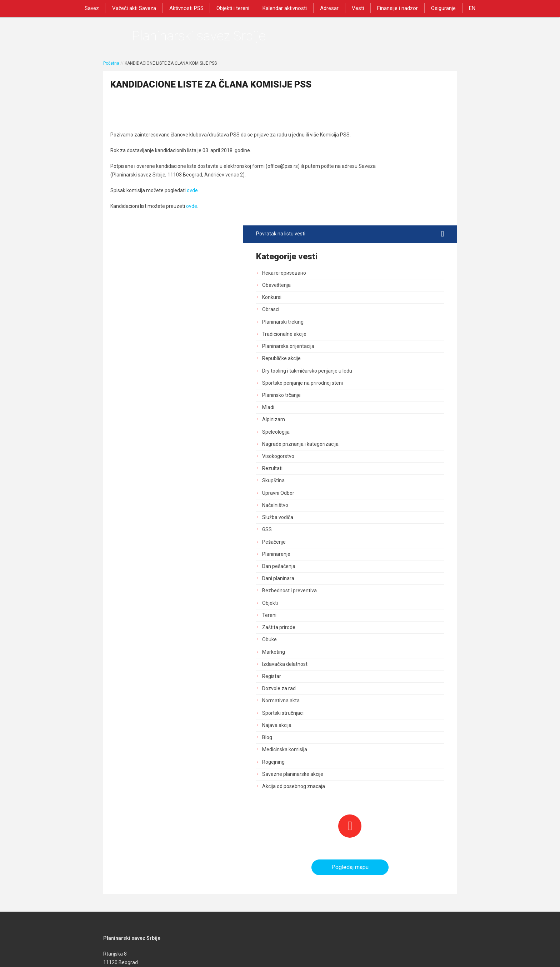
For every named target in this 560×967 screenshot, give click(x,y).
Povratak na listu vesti (398, 83)
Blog (364, 593)
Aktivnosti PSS (190, 8)
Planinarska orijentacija (385, 195)
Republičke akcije (378, 208)
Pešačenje (371, 397)
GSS (364, 385)
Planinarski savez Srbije (213, 38)
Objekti (367, 458)
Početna (111, 67)
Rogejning (370, 617)
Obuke (366, 495)
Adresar (329, 8)
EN (466, 8)
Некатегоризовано (381, 122)
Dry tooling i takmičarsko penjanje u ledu (399, 223)
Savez (98, 8)
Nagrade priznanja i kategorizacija (397, 299)
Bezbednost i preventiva (386, 446)
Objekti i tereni (235, 8)
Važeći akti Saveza (139, 8)
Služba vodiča (374, 373)
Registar (368, 532)
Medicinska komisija (381, 605)
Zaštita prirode (376, 483)
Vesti (356, 8)
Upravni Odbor (375, 348)
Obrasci (367, 159)
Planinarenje (373, 409)
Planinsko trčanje (378, 250)
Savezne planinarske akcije (389, 629)
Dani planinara (375, 434)
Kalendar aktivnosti (285, 8)
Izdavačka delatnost (382, 519)
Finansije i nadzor (394, 8)
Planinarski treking (380, 171)
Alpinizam (370, 275)
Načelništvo (372, 360)
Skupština (370, 336)
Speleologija (373, 287)
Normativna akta (378, 556)
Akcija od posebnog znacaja (390, 642)
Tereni (366, 470)
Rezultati (369, 324)
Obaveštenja (373, 134)
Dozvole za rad (376, 544)
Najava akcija (374, 580)
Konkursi (369, 146)
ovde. (193, 216)
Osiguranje (438, 8)
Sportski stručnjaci (380, 568)
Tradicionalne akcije (381, 183)
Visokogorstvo (375, 311)
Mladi (365, 263)
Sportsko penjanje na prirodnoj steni (399, 238)
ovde (192, 231)
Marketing (370, 507)
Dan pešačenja (376, 422)
